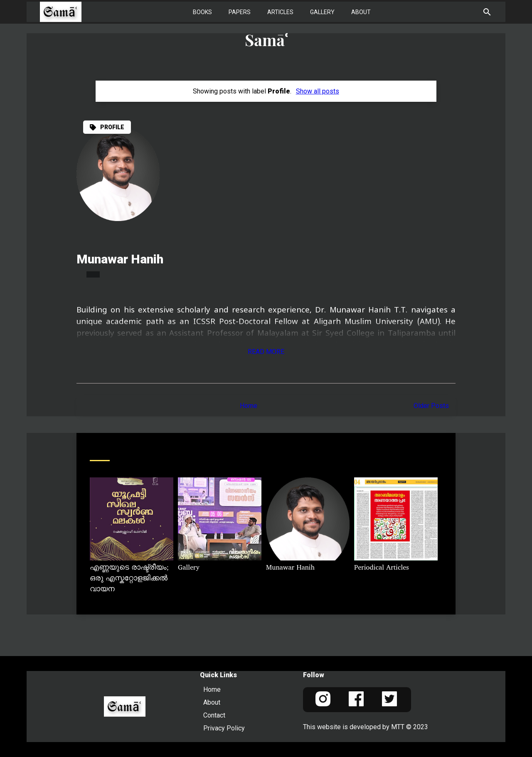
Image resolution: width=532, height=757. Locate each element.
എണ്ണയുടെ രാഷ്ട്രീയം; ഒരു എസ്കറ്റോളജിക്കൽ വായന (129, 579)
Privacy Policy (224, 728)
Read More (266, 352)
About (361, 12)
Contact (214, 715)
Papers (240, 12)
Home (249, 406)
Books (202, 12)
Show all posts (318, 91)
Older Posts (431, 406)
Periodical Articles (382, 568)
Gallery (322, 12)
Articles (280, 12)
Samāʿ (266, 40)
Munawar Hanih (120, 259)
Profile (112, 127)
